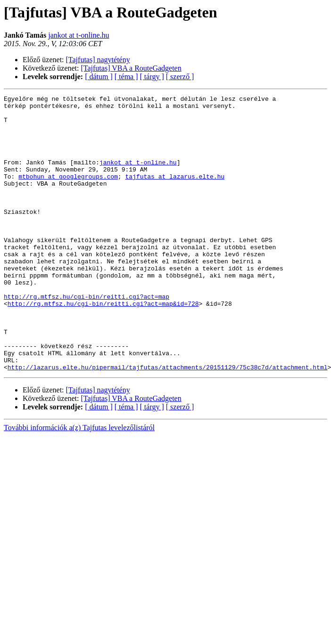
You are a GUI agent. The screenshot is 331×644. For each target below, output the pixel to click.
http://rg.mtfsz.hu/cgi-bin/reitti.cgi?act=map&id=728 (103, 346)
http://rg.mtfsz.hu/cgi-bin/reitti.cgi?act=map (87, 337)
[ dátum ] (99, 77)
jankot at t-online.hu (79, 35)
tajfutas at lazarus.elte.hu (175, 193)
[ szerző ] (180, 77)
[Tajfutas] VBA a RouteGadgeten (131, 68)
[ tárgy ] (152, 77)
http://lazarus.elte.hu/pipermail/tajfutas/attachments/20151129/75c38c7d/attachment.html (168, 422)
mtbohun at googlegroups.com (68, 193)
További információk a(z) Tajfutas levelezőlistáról (79, 483)
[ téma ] (126, 77)
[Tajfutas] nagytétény (98, 60)
